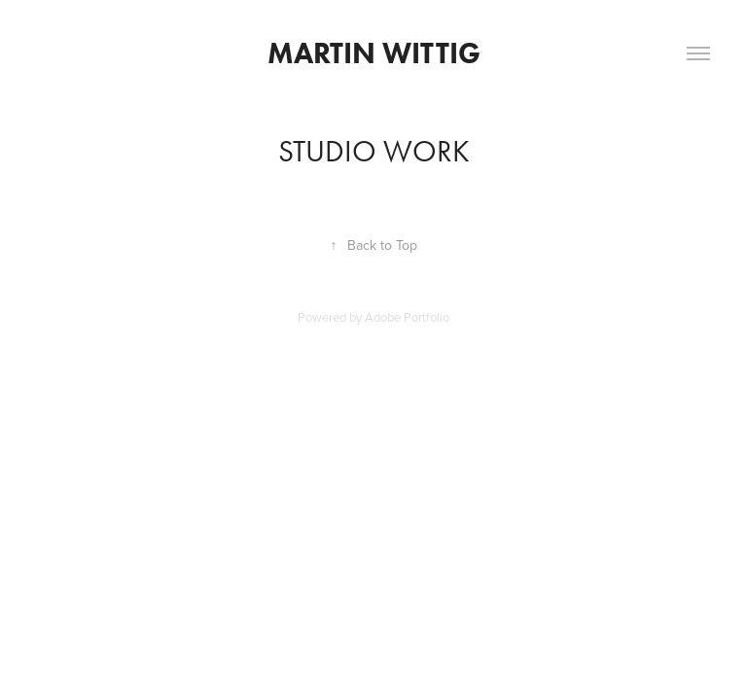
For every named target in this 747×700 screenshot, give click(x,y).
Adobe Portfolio (407, 317)
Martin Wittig (374, 53)
